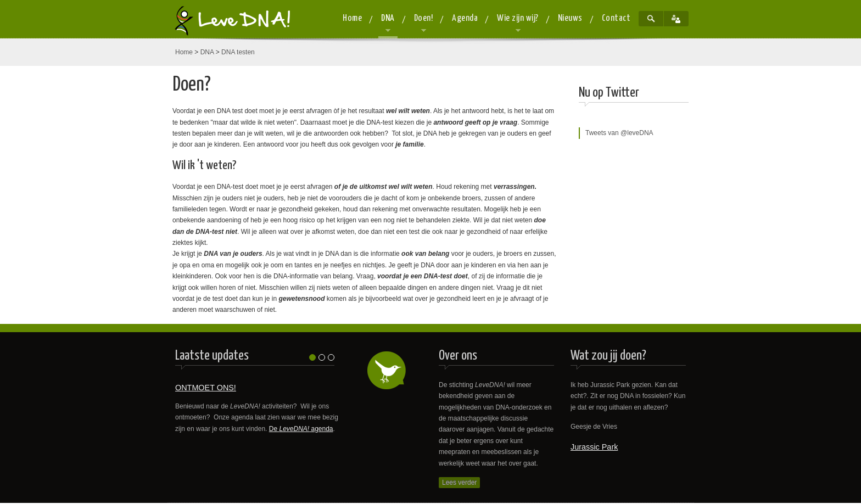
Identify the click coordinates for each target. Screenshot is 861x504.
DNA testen (238, 52)
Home (184, 52)
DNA (207, 52)
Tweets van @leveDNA (619, 133)
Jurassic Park (594, 447)
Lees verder (459, 483)
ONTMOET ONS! (206, 388)
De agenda (301, 429)
